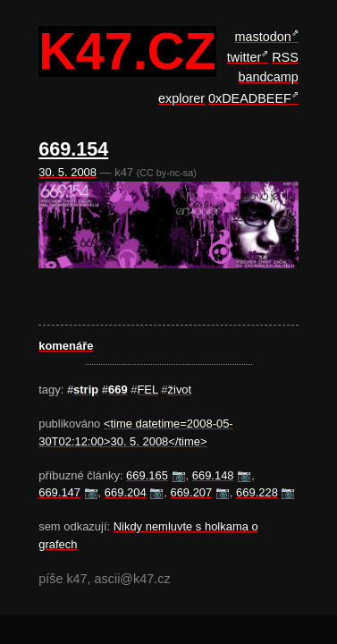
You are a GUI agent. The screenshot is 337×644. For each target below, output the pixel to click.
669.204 (126, 492)
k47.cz (127, 52)
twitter (244, 57)
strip (86, 390)
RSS (285, 57)
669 (118, 390)
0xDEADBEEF (250, 98)
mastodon (263, 37)
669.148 (213, 475)
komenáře (66, 346)
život (180, 390)
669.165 (147, 475)
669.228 (257, 492)
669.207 (191, 492)
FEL (147, 390)
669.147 (59, 492)
